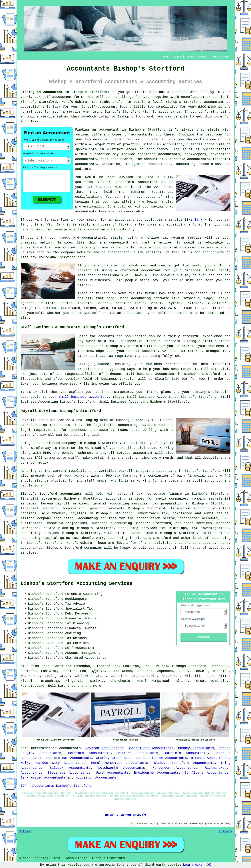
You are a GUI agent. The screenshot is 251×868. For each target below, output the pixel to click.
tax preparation (167, 504)
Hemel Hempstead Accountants (120, 763)
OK (209, 865)
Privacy (225, 831)
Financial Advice (81, 618)
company (84, 248)
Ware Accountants (112, 773)
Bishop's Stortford (39, 102)
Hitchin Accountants (210, 758)
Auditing (73, 633)
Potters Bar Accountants (69, 758)
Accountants (70, 748)
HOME (166, 57)
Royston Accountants (104, 748)
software (161, 298)
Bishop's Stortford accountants (51, 494)
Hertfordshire (44, 748)
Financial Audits (81, 628)
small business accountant (84, 397)
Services (65, 243)
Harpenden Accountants (175, 768)
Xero (104, 308)
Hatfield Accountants (186, 753)
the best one (209, 135)
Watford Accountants (138, 753)
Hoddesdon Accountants (96, 778)
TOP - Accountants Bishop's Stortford (56, 786)
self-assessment (57, 97)
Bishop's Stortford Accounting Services (77, 584)
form (196, 225)
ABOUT (190, 57)
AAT (157, 187)
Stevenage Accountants (69, 773)
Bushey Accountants (196, 748)
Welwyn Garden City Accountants (53, 763)
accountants (169, 112)
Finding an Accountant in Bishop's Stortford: (65, 92)
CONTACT (203, 57)
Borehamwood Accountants (151, 748)
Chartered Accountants (86, 658)
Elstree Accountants (168, 758)
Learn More (193, 865)
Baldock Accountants (70, 768)
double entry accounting (105, 538)
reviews (28, 252)
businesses (100, 280)
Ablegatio (30, 308)
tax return (147, 293)
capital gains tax (61, 538)
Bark (198, 220)
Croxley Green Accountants (121, 758)
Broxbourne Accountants (156, 773)
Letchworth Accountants (122, 768)
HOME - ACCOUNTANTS (125, 815)
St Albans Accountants (206, 773)
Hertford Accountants (89, 753)
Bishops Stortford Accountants (184, 763)
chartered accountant (141, 270)
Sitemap (26, 831)
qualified (84, 182)
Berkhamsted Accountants (43, 778)
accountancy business (183, 144)
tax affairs (124, 202)
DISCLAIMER (221, 57)
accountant (214, 102)
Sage (208, 298)
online (33, 117)
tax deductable (130, 211)
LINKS (177, 57)
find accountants (47, 666)
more (97, 686)
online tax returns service (174, 238)
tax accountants (151, 159)
